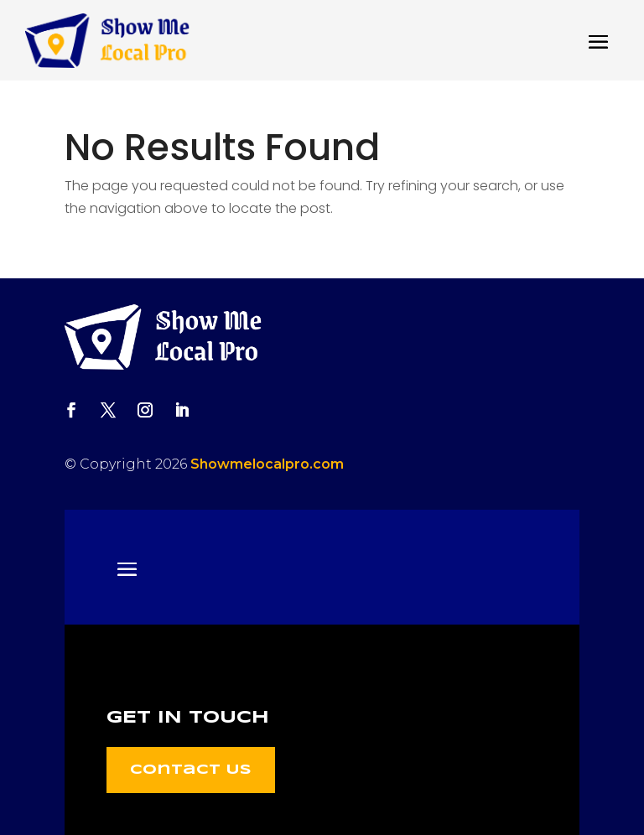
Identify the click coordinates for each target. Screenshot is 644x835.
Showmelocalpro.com (267, 464)
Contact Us (191, 770)
